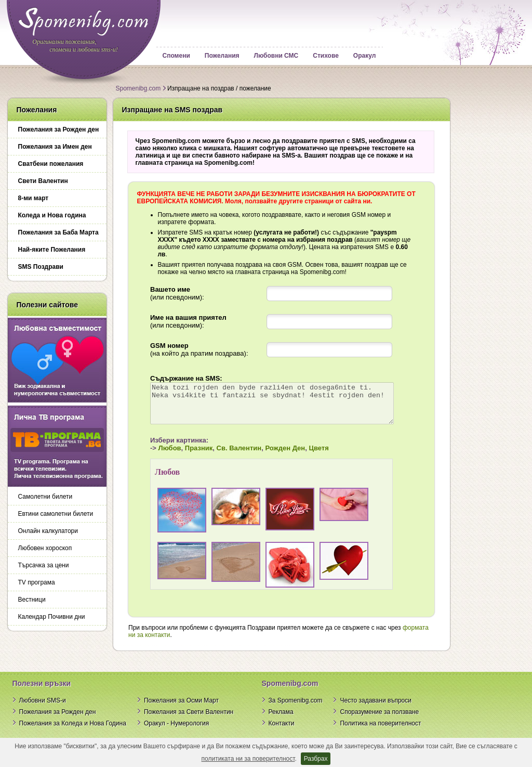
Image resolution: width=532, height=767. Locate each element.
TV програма (37, 582)
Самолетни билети (45, 497)
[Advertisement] (487, 253)
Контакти (282, 731)
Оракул (364, 56)
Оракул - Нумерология (176, 731)
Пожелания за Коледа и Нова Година (73, 731)
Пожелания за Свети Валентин (189, 720)
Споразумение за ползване (379, 720)
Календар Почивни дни (52, 617)
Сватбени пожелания (51, 164)
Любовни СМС (276, 56)
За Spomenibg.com (296, 708)
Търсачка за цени (44, 565)
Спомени (176, 56)
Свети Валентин (43, 181)
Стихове (326, 56)
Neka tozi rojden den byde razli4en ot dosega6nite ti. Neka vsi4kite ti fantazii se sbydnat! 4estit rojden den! (275, 407)
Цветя (307, 456)
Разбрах (316, 759)
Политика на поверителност (380, 731)
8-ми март (34, 198)
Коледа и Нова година (52, 215)
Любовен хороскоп (45, 548)
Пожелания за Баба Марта (58, 232)
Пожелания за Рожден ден (59, 129)
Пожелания (222, 56)
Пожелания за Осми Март (181, 708)
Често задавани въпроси (376, 708)
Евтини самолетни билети (56, 514)
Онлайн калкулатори (48, 531)
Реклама (281, 720)
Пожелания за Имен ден (55, 147)
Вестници (32, 600)
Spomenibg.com (138, 88)
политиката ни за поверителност (248, 759)
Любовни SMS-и (43, 708)
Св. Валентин (227, 456)
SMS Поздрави (41, 267)
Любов (158, 456)
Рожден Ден (274, 456)
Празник (187, 456)
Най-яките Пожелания (52, 250)
